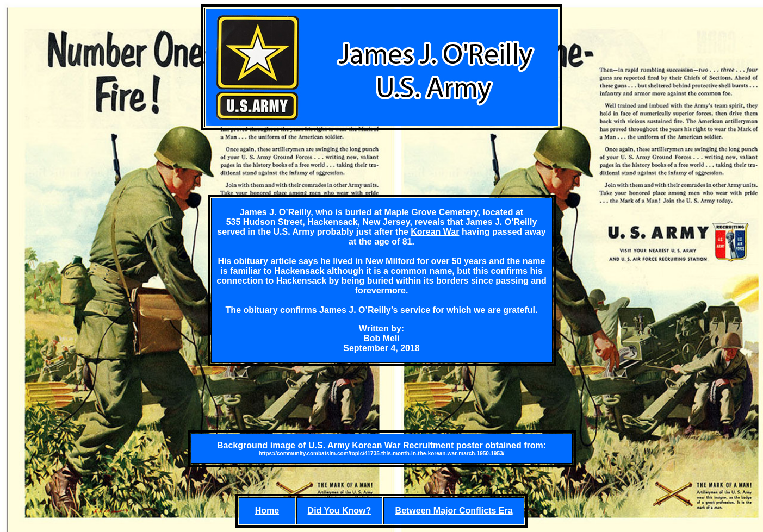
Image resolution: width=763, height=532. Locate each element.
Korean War (435, 232)
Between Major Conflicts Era (454, 511)
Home (267, 511)
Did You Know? (340, 511)
